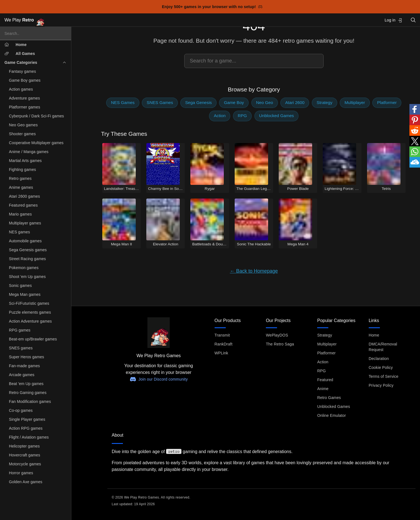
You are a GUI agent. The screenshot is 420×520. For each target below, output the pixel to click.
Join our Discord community (159, 379)
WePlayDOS (277, 335)
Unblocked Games (277, 116)
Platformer (387, 102)
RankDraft (224, 344)
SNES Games (160, 102)
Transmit (222, 335)
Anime (323, 389)
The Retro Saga (280, 344)
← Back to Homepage (254, 271)
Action (220, 116)
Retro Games (329, 398)
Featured (325, 380)
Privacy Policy (381, 385)
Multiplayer (355, 102)
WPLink (221, 353)
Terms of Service (384, 376)
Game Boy (234, 102)
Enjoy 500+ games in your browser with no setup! (212, 7)
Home (374, 335)
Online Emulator (332, 415)
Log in (393, 20)
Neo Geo (265, 102)
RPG (242, 116)
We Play (25, 20)
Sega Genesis (198, 102)
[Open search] (413, 20)
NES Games (123, 102)
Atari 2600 (295, 102)
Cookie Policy (381, 367)
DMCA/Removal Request (383, 347)
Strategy (325, 102)
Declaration (379, 359)
